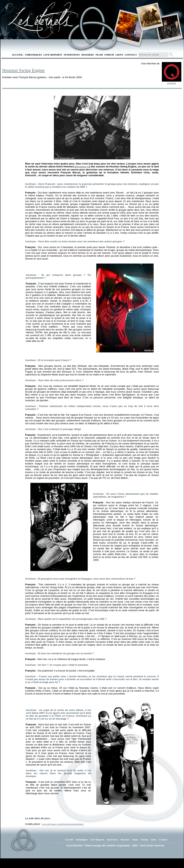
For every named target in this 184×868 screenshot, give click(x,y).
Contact (131, 55)
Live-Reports (53, 55)
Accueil (18, 55)
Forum (109, 55)
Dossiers (88, 55)
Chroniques (33, 55)
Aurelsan (171, 83)
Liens (119, 55)
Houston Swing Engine (24, 70)
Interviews (72, 55)
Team (99, 55)
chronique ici (82, 167)
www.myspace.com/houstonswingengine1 (63, 824)
